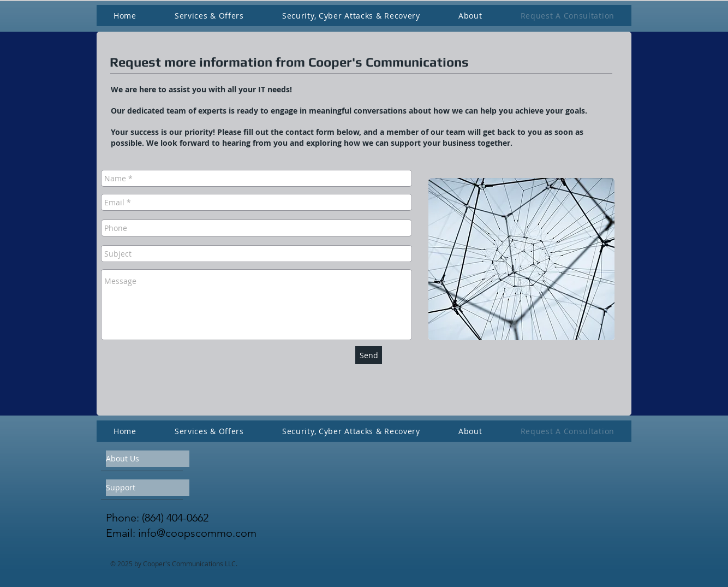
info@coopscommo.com (197, 533)
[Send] (369, 355)
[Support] (148, 488)
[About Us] (148, 459)
